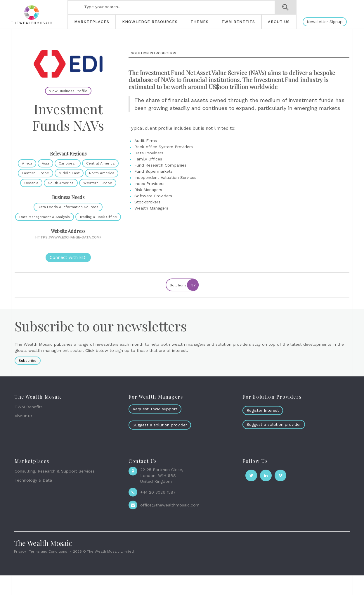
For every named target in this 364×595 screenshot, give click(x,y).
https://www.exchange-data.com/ (68, 237)
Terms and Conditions (48, 551)
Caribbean (68, 163)
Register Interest (263, 410)
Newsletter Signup (325, 22)
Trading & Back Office (98, 217)
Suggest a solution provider (160, 425)
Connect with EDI (68, 257)
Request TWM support (155, 409)
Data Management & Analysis (45, 217)
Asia (45, 163)
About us (24, 416)
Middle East (69, 173)
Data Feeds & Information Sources (68, 207)
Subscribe (28, 361)
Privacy (20, 551)
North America (102, 173)
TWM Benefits (29, 407)
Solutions (184, 285)
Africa (27, 163)
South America (61, 183)
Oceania (31, 183)
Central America (100, 163)
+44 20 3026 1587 (158, 492)
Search (286, 7)
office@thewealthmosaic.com (170, 505)
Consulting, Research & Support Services (55, 471)
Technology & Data (33, 480)
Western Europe (98, 183)
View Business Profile (68, 91)
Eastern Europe (35, 173)
